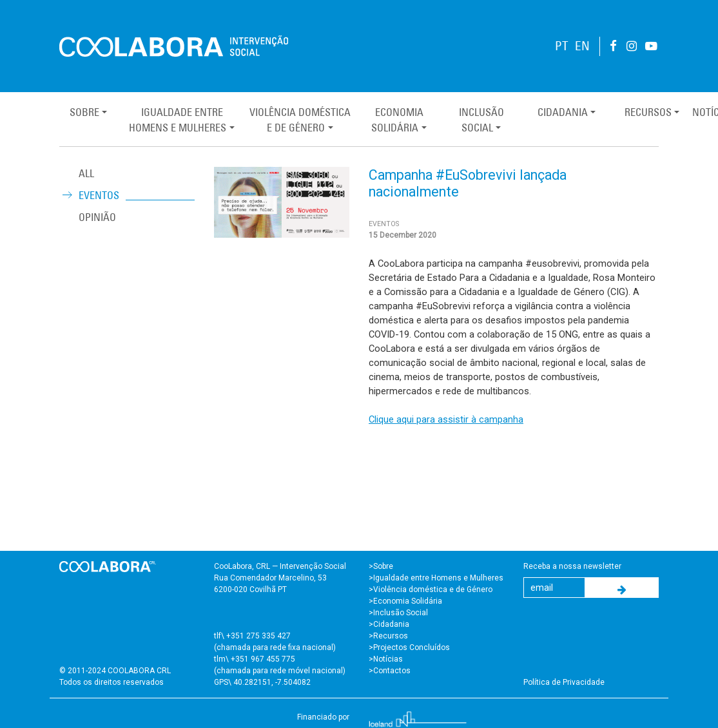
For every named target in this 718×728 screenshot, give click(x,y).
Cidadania (563, 112)
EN (582, 46)
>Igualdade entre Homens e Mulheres (436, 578)
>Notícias (386, 659)
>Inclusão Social (398, 613)
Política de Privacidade (564, 682)
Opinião (97, 217)
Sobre (84, 112)
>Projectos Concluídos (409, 647)
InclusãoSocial (481, 120)
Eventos (99, 195)
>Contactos (390, 671)
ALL (86, 173)
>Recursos (388, 636)
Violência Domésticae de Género (300, 120)
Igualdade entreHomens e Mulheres (178, 120)
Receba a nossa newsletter (572, 566)
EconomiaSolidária (397, 120)
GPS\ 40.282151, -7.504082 (262, 682)
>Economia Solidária (405, 601)
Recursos (648, 112)
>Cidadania (389, 624)
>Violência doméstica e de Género (431, 589)
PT (562, 46)
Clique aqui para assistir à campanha (446, 419)
